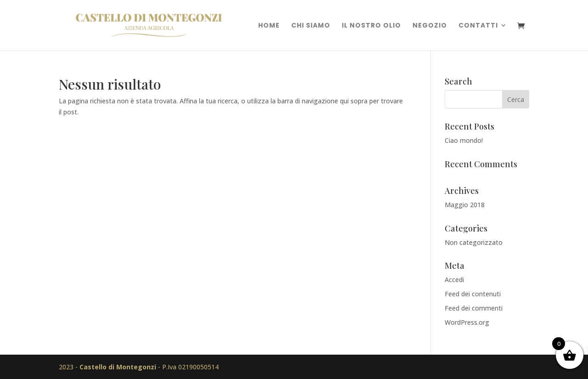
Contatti (478, 26)
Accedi (454, 280)
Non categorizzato (474, 242)
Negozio (430, 26)
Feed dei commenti (474, 308)
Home (269, 26)
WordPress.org (467, 322)
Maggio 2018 (465, 205)
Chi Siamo (311, 26)
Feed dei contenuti (473, 294)
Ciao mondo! (464, 140)
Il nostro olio (371, 26)
